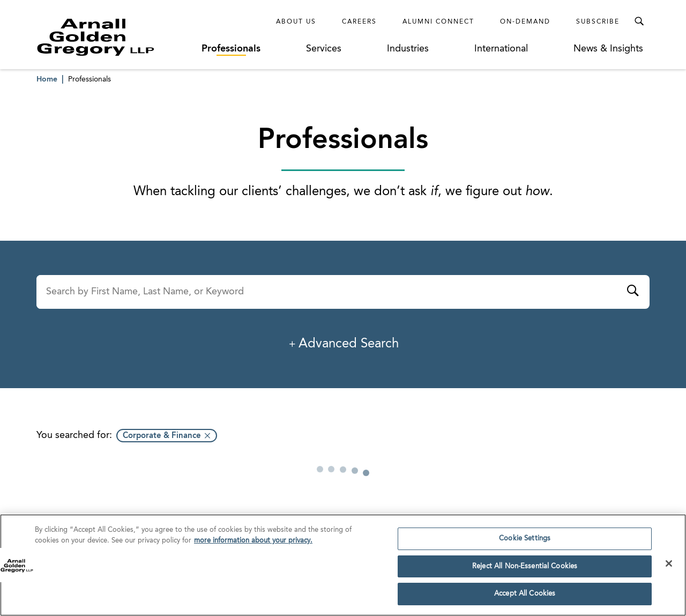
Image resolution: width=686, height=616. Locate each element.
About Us (296, 22)
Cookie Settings (525, 542)
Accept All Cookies (525, 598)
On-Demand (525, 22)
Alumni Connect (438, 22)
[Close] (669, 567)
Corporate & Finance (162, 436)
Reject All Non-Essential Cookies (525, 570)
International (501, 49)
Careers (359, 22)
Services (324, 49)
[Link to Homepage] (115, 37)
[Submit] (632, 292)
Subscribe (598, 22)
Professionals (231, 49)
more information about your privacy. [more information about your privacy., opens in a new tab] (253, 544)
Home (47, 79)
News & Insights (608, 49)
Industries (408, 49)
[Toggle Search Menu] (639, 21)
